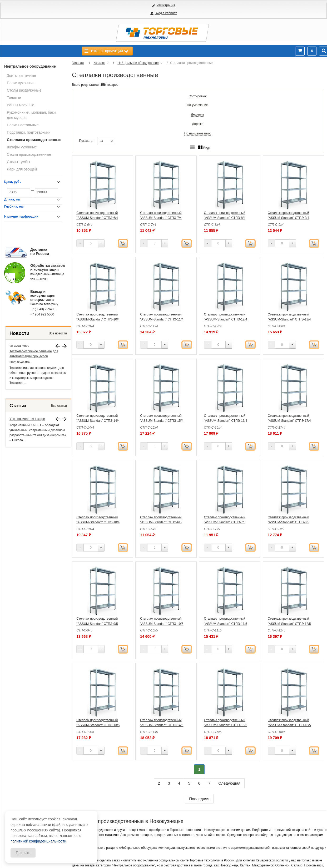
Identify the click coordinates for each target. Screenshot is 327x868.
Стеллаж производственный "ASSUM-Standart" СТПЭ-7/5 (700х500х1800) (225, 522)
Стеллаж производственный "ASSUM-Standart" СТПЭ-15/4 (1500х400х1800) (162, 421)
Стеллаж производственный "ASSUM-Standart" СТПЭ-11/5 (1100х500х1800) (226, 624)
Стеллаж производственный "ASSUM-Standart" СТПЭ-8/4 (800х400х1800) (225, 218)
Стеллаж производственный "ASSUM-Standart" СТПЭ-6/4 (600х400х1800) (97, 218)
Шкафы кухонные (22, 147)
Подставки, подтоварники (29, 132)
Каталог (99, 63)
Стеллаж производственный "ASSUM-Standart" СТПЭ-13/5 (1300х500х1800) (98, 725)
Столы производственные (29, 154)
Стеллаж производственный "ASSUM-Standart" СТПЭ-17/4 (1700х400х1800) (289, 421)
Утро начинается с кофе (27, 419)
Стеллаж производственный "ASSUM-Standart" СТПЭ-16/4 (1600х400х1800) (226, 421)
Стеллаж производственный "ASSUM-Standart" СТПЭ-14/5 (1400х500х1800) (162, 725)
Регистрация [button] (166, 5)
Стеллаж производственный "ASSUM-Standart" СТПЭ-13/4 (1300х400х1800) (289, 319)
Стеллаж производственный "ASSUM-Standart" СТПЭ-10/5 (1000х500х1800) (162, 624)
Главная (78, 63)
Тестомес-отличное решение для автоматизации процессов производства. (34, 356)
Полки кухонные (21, 83)
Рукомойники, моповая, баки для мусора (31, 115)
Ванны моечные (21, 105)
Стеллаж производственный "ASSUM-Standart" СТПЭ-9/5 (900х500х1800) (97, 624)
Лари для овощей (22, 169)
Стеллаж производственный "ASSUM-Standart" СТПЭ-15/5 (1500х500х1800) (226, 725)
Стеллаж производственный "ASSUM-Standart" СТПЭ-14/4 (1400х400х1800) (98, 421)
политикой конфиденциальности (38, 841)
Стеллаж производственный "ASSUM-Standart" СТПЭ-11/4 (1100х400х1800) (162, 319)
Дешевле (198, 114)
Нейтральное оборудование (30, 66)
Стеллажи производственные (34, 140)
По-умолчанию (198, 105)
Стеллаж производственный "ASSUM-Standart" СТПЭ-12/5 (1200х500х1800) (289, 624)
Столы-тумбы (18, 162)
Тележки (14, 98)
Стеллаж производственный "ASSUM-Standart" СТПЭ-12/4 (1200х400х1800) (226, 319)
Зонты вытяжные (21, 76)
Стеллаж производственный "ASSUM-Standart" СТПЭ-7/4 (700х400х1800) (161, 218)
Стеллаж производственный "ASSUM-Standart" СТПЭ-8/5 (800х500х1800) (288, 522)
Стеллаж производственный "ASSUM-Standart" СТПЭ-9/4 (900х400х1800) (288, 218)
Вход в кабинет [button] (166, 13)
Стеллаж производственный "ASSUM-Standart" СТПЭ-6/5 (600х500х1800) (161, 522)
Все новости (58, 333)
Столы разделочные (24, 90)
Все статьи (59, 406)
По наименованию (198, 133)
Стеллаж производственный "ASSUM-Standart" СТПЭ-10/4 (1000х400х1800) (98, 319)
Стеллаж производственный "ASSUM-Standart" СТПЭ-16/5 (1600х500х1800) (289, 725)
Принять (23, 853)
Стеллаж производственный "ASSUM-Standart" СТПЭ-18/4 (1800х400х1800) (98, 522)
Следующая (229, 783)
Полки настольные (23, 125)
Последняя (199, 799)
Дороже (198, 124)
